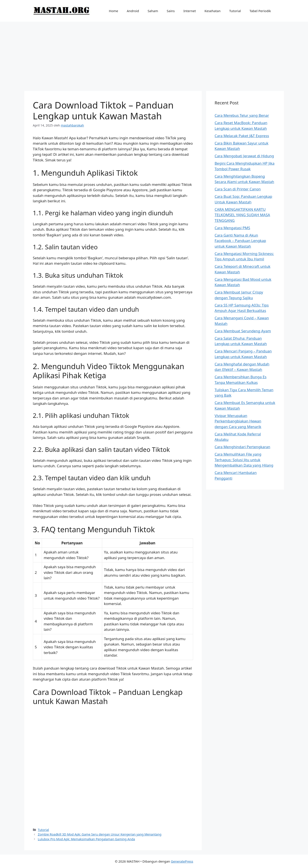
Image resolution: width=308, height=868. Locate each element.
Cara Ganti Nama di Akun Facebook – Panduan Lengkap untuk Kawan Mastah (240, 241)
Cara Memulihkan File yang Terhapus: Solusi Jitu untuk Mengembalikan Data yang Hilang (244, 460)
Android (133, 11)
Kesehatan (213, 11)
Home (114, 11)
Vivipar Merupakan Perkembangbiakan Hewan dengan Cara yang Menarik (238, 421)
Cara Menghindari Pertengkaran (243, 447)
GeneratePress (182, 861)
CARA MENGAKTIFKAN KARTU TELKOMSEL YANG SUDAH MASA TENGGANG (242, 215)
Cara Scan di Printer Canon (238, 189)
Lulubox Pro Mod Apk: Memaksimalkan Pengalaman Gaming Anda (86, 839)
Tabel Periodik (260, 11)
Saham (153, 11)
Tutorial (235, 11)
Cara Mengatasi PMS (232, 228)
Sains (171, 11)
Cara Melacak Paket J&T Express (242, 136)
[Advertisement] (154, 54)
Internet (190, 11)
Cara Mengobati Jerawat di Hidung (244, 156)
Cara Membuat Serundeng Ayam (243, 331)
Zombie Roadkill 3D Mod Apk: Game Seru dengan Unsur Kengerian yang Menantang (100, 834)
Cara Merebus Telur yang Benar (242, 115)
